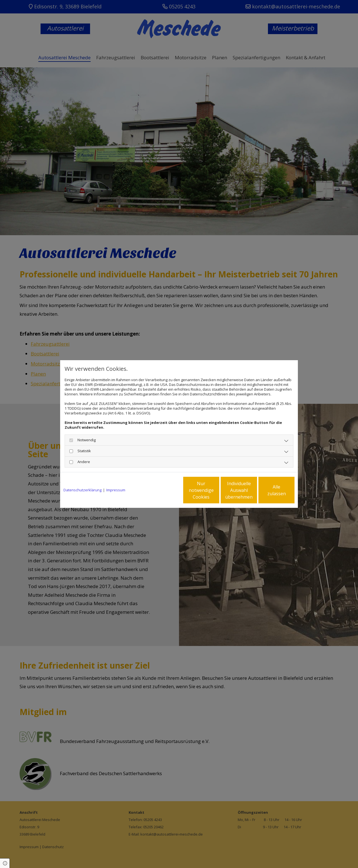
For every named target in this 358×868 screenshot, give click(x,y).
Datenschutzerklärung (83, 490)
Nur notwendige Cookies (162, 490)
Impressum (116, 490)
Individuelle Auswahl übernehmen (216, 490)
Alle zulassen (269, 490)
